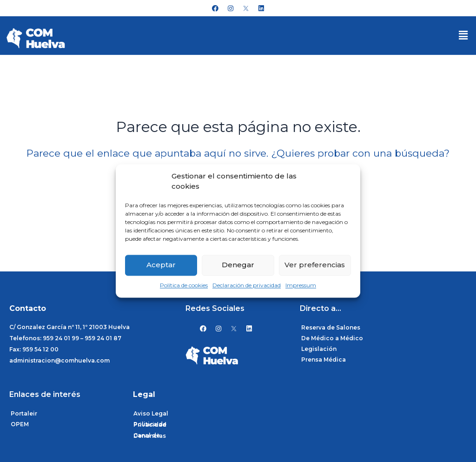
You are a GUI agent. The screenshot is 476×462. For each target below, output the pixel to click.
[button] (463, 35)
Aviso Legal (151, 413)
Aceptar (161, 265)
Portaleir (24, 413)
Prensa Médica (324, 360)
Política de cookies (184, 285)
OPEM (20, 424)
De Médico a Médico (332, 338)
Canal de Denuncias (150, 436)
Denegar (238, 265)
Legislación (319, 349)
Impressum (301, 285)
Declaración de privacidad (247, 285)
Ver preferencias (315, 265)
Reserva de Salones (331, 327)
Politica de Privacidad (150, 424)
